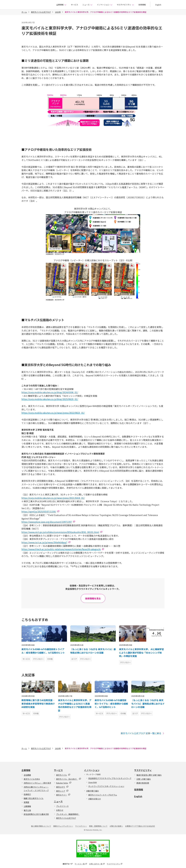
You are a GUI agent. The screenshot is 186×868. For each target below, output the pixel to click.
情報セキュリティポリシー (63, 826)
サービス (74, 5)
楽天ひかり (62, 787)
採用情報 (142, 5)
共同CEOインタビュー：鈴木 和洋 (37, 783)
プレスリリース (62, 806)
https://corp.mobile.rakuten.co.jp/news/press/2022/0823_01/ (53, 413)
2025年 (58, 12)
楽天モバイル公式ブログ (41, 12)
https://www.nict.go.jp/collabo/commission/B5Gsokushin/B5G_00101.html (60, 532)
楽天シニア (62, 791)
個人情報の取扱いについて (41, 826)
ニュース (87, 5)
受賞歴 (26, 802)
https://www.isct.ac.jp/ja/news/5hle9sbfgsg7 (44, 542)
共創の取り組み (93, 791)
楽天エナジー (63, 795)
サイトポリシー (81, 826)
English (158, 5)
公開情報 (27, 806)
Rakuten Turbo (64, 783)
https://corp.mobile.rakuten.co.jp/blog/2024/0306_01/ (50, 392)
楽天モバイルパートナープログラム (103, 795)
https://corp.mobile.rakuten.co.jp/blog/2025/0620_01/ (50, 399)
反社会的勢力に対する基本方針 (36, 814)
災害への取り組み (144, 779)
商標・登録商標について (98, 826)
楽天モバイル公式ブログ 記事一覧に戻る (143, 733)
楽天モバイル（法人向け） (69, 779)
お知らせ (60, 810)
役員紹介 (27, 794)
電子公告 (27, 810)
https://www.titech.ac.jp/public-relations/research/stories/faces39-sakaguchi (61, 549)
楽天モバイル (63, 775)
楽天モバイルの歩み (32, 779)
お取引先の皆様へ (116, 826)
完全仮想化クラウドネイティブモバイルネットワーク (110, 778)
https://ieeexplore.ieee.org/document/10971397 (47, 522)
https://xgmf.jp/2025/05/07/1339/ (39, 512)
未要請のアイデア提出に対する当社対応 (140, 826)
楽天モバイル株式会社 (35, 5)
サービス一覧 (81, 864)
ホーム (24, 12)
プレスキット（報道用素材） (68, 814)
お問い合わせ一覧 (97, 864)
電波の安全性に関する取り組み (149, 775)
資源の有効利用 (143, 783)
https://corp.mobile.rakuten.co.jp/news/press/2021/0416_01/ (53, 498)
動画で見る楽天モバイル (34, 798)
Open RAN (93, 782)
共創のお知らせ (95, 799)
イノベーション (105, 5)
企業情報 (61, 5)
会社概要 (27, 775)
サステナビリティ (125, 5)
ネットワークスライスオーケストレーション (106, 786)
